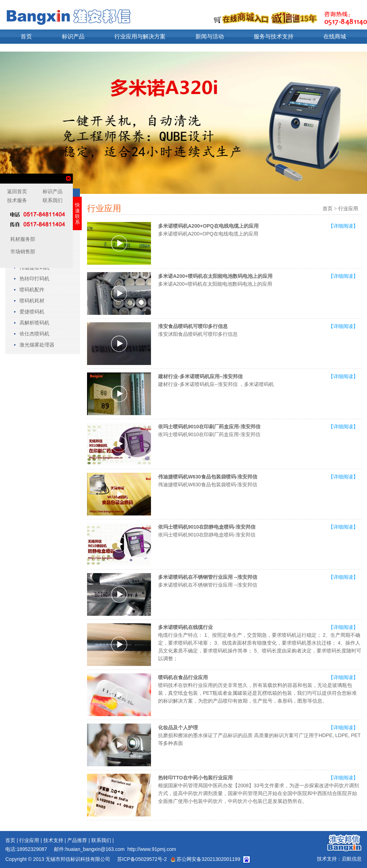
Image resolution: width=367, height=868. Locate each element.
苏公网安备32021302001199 (206, 859)
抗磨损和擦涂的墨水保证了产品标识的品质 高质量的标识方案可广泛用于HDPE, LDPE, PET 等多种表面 (259, 735)
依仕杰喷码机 (34, 334)
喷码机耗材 (32, 301)
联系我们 (101, 840)
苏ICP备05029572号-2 (141, 859)
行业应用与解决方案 (140, 36)
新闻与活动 (210, 36)
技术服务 (17, 200)
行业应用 (348, 208)
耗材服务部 (22, 239)
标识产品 (73, 36)
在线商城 (335, 36)
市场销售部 (22, 252)
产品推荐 (77, 840)
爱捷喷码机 (32, 312)
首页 (26, 36)
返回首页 (17, 191)
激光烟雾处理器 (37, 345)
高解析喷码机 (34, 323)
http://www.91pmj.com (152, 849)
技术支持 (53, 840)
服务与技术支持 (274, 36)
